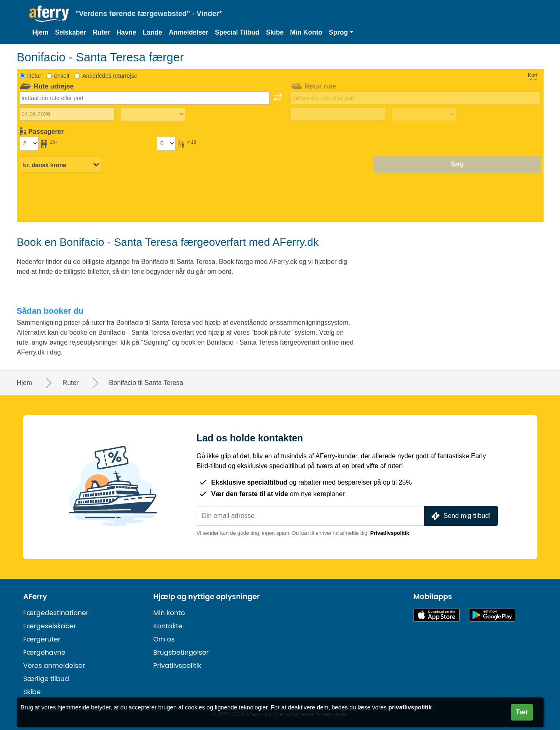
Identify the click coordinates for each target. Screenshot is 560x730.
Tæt (522, 712)
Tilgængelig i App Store (437, 615)
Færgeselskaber (50, 626)
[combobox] (145, 98)
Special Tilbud (237, 32)
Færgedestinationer (56, 613)
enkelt (62, 76)
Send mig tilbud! (460, 516)
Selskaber (71, 32)
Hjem (41, 32)
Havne (126, 32)
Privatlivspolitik (390, 533)
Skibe (275, 32)
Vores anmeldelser (54, 666)
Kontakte (168, 626)
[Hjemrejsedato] (338, 114)
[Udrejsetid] (153, 114)
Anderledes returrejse (110, 76)
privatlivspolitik (410, 707)
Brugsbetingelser (181, 652)
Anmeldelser (188, 32)
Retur (34, 76)
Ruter (101, 32)
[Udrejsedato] (67, 114)
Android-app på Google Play (492, 615)
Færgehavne (45, 652)
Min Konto (306, 32)
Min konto (169, 613)
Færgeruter (42, 639)
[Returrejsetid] (424, 114)
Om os (164, 639)
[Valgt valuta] (61, 165)
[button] (341, 33)
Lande (152, 32)
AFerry (35, 597)
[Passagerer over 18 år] (29, 143)
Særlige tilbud (46, 679)
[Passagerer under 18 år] (166, 143)
